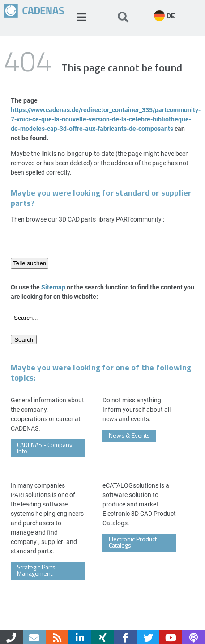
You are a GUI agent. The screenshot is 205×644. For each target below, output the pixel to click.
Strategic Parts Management (36, 570)
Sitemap (53, 287)
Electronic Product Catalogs (133, 542)
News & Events (129, 435)
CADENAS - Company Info (45, 448)
